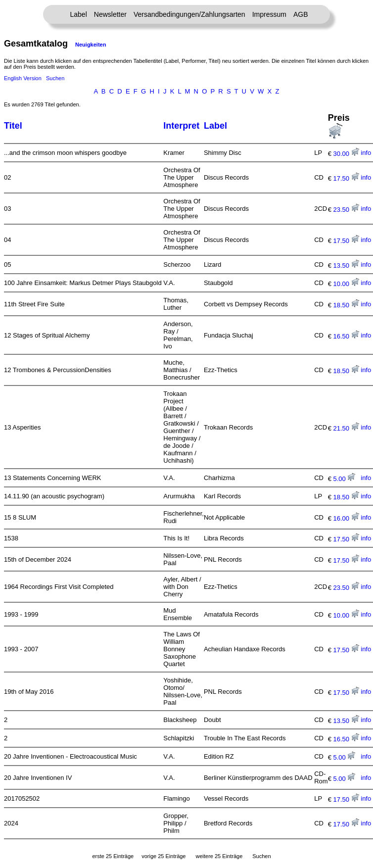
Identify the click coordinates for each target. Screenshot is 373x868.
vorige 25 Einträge (163, 856)
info (366, 153)
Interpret (181, 126)
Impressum (269, 14)
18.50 (346, 305)
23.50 (346, 210)
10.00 (346, 284)
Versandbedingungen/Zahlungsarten (189, 14)
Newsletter (110, 14)
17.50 (346, 178)
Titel (13, 126)
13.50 (346, 265)
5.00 (344, 479)
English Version (23, 78)
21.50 (346, 428)
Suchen (55, 78)
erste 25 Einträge (113, 856)
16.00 (346, 518)
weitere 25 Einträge (219, 856)
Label (79, 14)
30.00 (346, 154)
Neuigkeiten (91, 45)
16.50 (346, 336)
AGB (301, 14)
